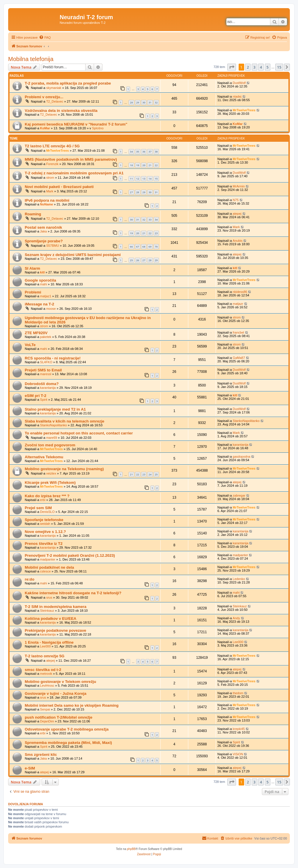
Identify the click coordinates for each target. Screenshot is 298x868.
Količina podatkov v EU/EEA (50, 619)
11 (131, 179)
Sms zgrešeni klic (41, 755)
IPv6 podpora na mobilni (47, 200)
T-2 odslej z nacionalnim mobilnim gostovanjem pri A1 (74, 173)
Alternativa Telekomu (44, 457)
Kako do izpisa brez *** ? (47, 496)
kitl (42, 272)
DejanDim (47, 721)
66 (131, 247)
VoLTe (30, 345)
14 (150, 179)
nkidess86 (240, 292)
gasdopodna (242, 457)
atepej (237, 214)
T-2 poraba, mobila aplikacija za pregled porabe (68, 83)
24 (150, 474)
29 (138, 102)
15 (156, 179)
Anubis (238, 241)
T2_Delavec (55, 101)
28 (131, 102)
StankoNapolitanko (54, 425)
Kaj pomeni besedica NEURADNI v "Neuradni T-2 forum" (76, 124)
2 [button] (248, 67)
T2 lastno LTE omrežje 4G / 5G (52, 146)
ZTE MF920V (36, 333)
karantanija (48, 388)
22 (156, 165)
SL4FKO (46, 362)
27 (131, 192)
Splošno (98, 128)
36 (144, 152)
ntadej (237, 96)
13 (144, 179)
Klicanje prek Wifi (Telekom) (50, 483)
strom (50, 178)
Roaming (33, 214)
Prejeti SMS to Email (43, 370)
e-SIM (30, 768)
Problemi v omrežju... (44, 97)
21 (150, 165)
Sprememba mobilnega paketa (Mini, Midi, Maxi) (68, 743)
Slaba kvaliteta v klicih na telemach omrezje (64, 421)
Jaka (44, 231)
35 (138, 152)
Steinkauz (47, 611)
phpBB (131, 849)
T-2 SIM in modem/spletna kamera (56, 607)
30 (144, 102)
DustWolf (239, 83)
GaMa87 (239, 358)
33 (150, 220)
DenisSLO (47, 512)
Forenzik (52, 164)
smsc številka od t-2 (43, 670)
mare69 (52, 438)
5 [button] (268, 67)
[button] (232, 67)
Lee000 (46, 646)
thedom (238, 693)
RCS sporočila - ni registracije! (53, 358)
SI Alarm (32, 268)
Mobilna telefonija (31, 59)
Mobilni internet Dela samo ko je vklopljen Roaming (72, 705)
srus (49, 597)
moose (51, 309)
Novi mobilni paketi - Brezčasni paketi (59, 187)
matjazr (238, 304)
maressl (46, 374)
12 (138, 179)
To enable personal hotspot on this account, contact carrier (79, 433)
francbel (238, 332)
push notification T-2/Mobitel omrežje (58, 717)
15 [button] (279, 67)
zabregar (239, 495)
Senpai (45, 709)
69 (150, 247)
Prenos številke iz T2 (44, 544)
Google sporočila (40, 280)
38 (156, 152)
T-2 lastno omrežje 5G (45, 656)
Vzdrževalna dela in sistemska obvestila (61, 111)
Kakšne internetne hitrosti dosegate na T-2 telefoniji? (73, 593)
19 (138, 165)
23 (156, 233)
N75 (236, 200)
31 (150, 102)
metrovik (46, 674)
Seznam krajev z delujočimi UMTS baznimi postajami (73, 255)
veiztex (51, 473)
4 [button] (261, 67)
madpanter (48, 559)
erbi (43, 500)
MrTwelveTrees (244, 110)
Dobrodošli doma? (42, 384)
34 (131, 152)
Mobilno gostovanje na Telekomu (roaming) (64, 469)
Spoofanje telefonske (44, 520)
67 (138, 247)
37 (150, 152)
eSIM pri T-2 (36, 396)
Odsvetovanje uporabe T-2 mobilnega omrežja (67, 729)
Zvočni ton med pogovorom (50, 445)
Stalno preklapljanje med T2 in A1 (55, 409)
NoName (47, 204)
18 (131, 165)
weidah (45, 524)
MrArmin (239, 186)
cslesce (46, 571)
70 (156, 247)
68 (144, 247)
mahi (44, 284)
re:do (30, 579)
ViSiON (238, 754)
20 (144, 165)
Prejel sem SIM (38, 508)
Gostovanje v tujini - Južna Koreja (56, 693)
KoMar (45, 128)
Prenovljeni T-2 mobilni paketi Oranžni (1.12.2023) (70, 555)
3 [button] (254, 67)
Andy (236, 618)
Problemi (33, 292)
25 (131, 260)
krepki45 (239, 729)
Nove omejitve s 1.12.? (45, 532)
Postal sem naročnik (43, 227)
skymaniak (54, 88)
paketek (46, 337)
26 (138, 260)
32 (156, 102)
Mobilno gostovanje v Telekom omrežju (60, 682)
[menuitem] (45, 37)
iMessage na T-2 (39, 304)
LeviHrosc (47, 686)
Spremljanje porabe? (44, 241)
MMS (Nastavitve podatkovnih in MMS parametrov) (71, 159)
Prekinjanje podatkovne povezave (55, 630)
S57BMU (53, 246)
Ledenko (239, 579)
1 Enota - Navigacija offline (49, 642)
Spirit (44, 400)
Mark (50, 191)
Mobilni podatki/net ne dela (49, 567)
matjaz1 (46, 296)
